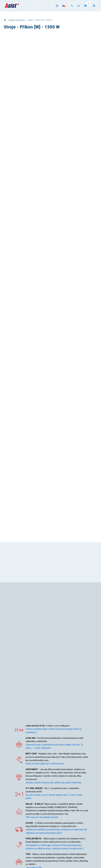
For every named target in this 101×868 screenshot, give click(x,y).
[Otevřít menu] (94, 6)
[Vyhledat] (57, 6)
